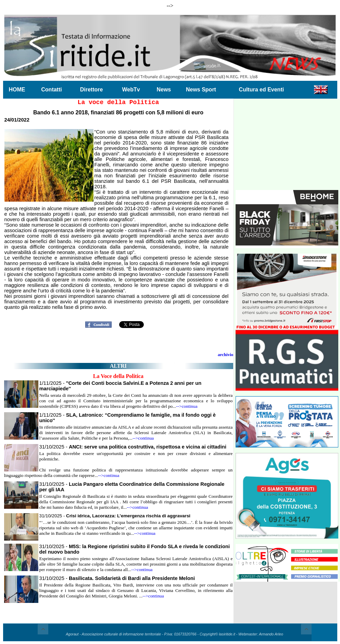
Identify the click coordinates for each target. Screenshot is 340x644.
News (164, 90)
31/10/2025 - (133, 447)
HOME (17, 90)
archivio (225, 355)
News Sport (201, 90)
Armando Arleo (271, 634)
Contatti (51, 90)
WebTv (131, 90)
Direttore (92, 90)
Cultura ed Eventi (262, 90)
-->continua (187, 406)
